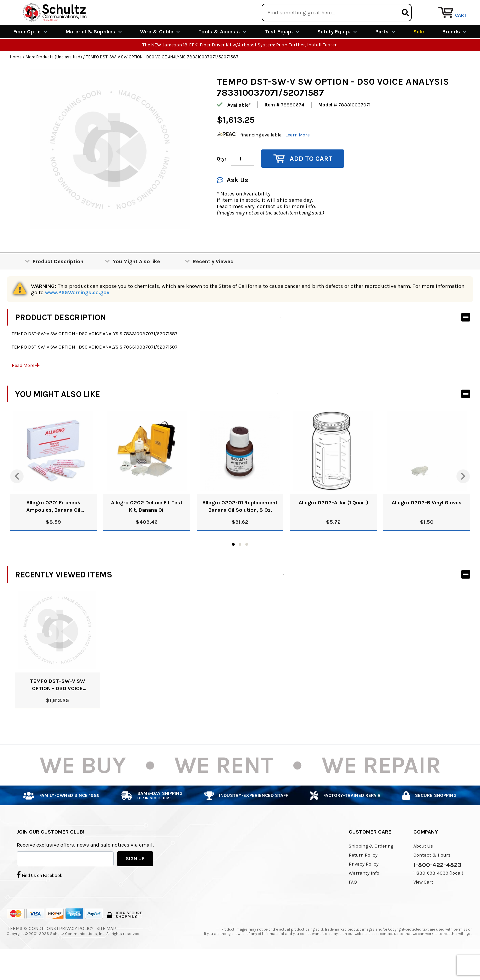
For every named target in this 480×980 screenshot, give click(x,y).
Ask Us (232, 204)
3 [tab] (247, 569)
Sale (419, 56)
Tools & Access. (222, 56)
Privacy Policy (364, 888)
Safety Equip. (337, 56)
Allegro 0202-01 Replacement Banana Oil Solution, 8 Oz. (240, 531)
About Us (423, 870)
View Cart (423, 906)
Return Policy (363, 879)
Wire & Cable (160, 56)
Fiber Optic (30, 56)
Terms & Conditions (32, 953)
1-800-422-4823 (437, 889)
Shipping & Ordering (371, 870)
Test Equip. (282, 56)
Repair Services (452, 8)
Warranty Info (364, 897)
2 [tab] (240, 569)
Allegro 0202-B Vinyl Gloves (427, 527)
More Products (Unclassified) (54, 81)
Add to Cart (303, 183)
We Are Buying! (342, 8)
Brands (454, 56)
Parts (385, 56)
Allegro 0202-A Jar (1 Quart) (333, 527)
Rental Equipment (397, 8)
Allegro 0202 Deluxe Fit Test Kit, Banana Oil (147, 531)
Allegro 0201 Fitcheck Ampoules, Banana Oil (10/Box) (53, 531)
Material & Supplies (94, 56)
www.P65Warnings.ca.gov (77, 317)
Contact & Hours (432, 879)
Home (16, 81)
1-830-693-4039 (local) (438, 897)
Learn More (297, 159)
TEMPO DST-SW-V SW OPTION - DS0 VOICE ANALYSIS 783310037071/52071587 (57, 709)
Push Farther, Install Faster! (307, 69)
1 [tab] (233, 569)
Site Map (106, 953)
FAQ (353, 906)
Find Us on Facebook (39, 899)
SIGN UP (135, 883)
